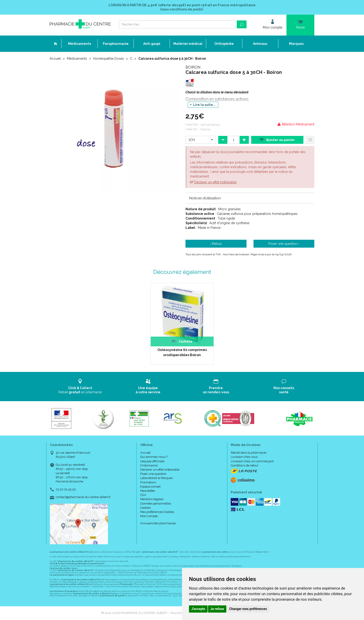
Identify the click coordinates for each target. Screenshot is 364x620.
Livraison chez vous (244, 457)
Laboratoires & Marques (156, 478)
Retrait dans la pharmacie (249, 453)
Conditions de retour (245, 465)
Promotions (148, 482)
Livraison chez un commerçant (252, 461)
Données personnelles (156, 504)
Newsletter (148, 491)
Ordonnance (149, 465)
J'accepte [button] (198, 609)
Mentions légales (152, 499)
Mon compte (149, 516)
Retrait (80, 386)
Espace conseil (150, 487)
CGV (143, 495)
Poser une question (153, 474)
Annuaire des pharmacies (158, 523)
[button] (201, 140)
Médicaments (77, 59)
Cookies (145, 508)
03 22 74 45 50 (66, 489)
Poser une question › (284, 244)
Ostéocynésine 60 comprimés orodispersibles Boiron (182, 352)
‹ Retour (216, 244)
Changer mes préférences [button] (248, 609)
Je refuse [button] (217, 609)
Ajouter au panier (277, 139)
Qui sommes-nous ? (154, 457)
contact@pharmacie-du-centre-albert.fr (83, 497)
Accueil (55, 59)
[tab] (250, 198)
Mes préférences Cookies (157, 512)
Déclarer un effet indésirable (215, 182)
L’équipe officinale (152, 461)
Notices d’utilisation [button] (205, 198)
